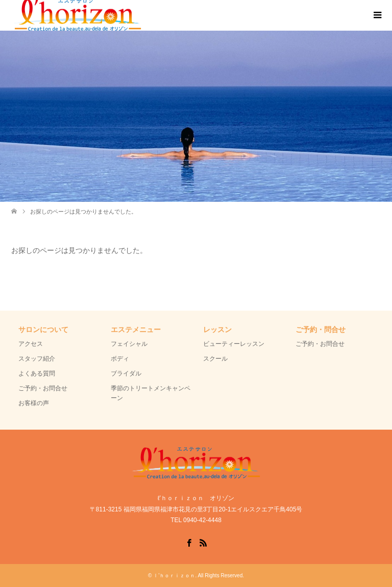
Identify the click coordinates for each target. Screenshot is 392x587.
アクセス (31, 344)
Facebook (189, 542)
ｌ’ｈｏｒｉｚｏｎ (174, 576)
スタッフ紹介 (37, 359)
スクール (215, 359)
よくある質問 (37, 373)
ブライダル (126, 373)
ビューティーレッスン (234, 344)
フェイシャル (129, 344)
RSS (203, 542)
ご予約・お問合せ (43, 388)
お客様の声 (34, 403)
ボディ (120, 359)
